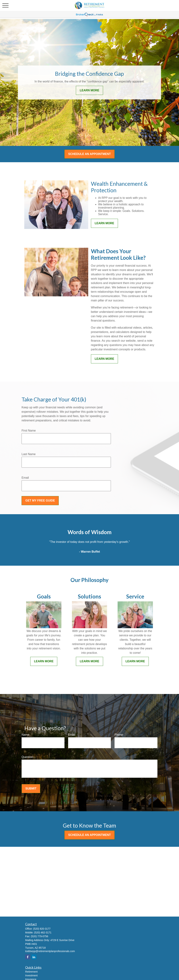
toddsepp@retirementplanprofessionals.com (50, 951)
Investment (31, 975)
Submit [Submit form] (31, 789)
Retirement (31, 972)
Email (25, 478)
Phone (119, 735)
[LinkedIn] (34, 957)
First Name (29, 431)
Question (27, 757)
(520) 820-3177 (42, 929)
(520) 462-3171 (43, 933)
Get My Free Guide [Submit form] (40, 501)
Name (25, 735)
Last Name (29, 454)
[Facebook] (28, 957)
